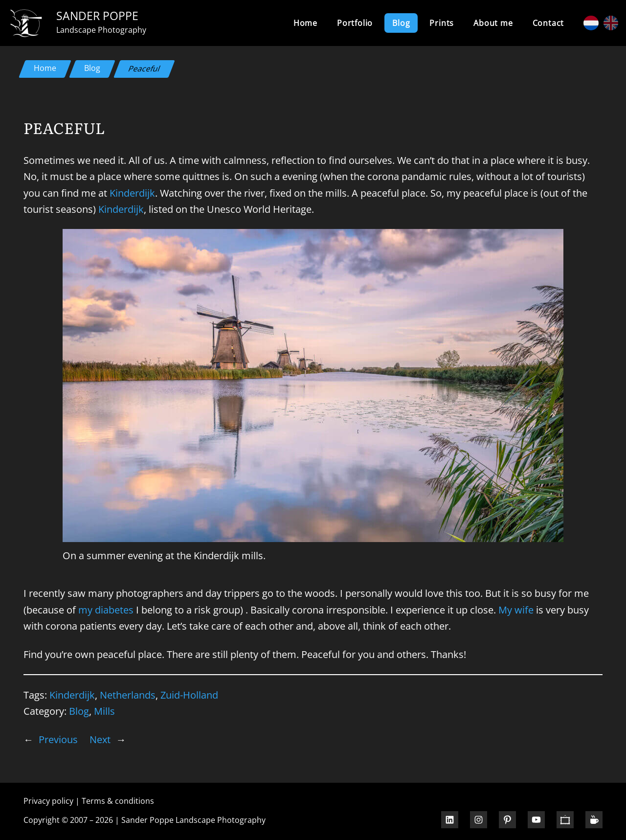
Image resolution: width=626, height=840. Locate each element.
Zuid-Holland (189, 695)
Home (305, 23)
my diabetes (106, 610)
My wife (516, 610)
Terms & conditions (118, 801)
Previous (58, 739)
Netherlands (128, 695)
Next (100, 739)
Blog (92, 68)
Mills (104, 711)
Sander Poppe (97, 16)
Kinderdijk (132, 193)
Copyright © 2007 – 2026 (68, 820)
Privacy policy (48, 801)
